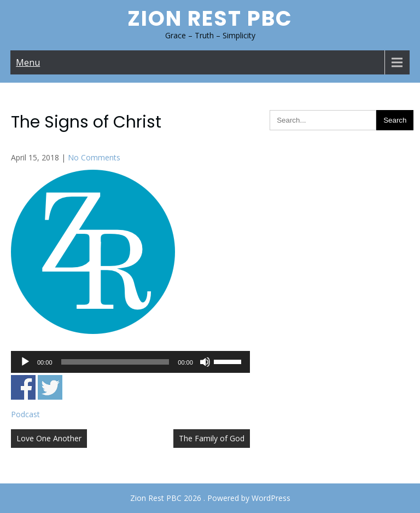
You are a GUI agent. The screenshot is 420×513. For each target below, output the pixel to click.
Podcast (25, 414)
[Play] (25, 362)
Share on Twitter (50, 387)
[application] (130, 362)
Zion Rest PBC (210, 18)
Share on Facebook (23, 387)
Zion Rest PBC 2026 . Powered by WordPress (210, 498)
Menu (28, 62)
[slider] (115, 362)
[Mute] (205, 362)
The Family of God (212, 438)
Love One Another (49, 438)
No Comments (94, 157)
